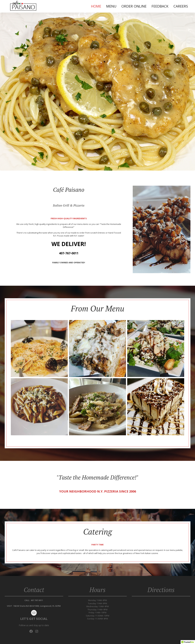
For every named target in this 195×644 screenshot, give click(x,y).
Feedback (160, 6)
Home (96, 6)
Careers (181, 6)
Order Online (134, 6)
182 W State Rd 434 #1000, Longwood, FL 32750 (37, 606)
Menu (111, 6)
